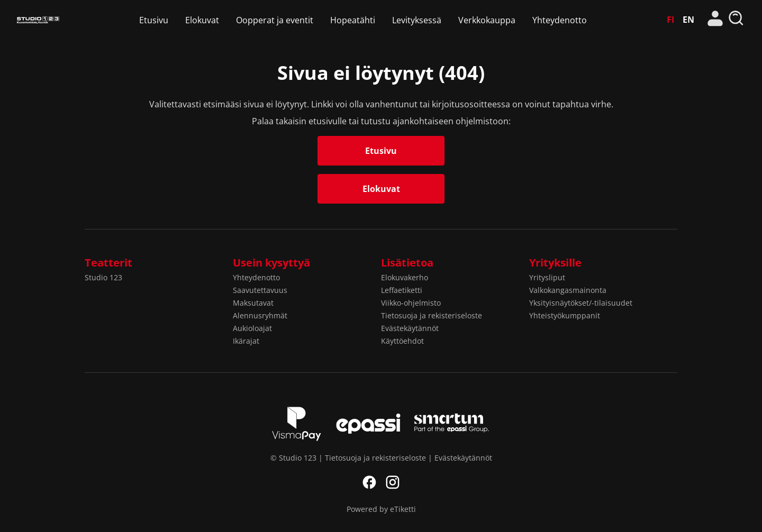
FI (670, 20)
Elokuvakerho (405, 277)
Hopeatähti (353, 20)
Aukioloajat (252, 328)
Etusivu (154, 20)
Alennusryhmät (260, 315)
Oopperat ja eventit (275, 20)
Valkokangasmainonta (568, 290)
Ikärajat (246, 341)
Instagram (393, 482)
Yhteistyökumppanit (565, 315)
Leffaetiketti (402, 290)
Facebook (369, 482)
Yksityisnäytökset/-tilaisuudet (581, 303)
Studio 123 (38, 20)
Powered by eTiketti (381, 509)
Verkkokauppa (487, 20)
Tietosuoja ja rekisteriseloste (432, 315)
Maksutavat (253, 303)
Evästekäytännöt (410, 328)
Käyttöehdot (402, 341)
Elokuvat (202, 20)
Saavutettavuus (260, 290)
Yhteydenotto (560, 20)
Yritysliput (547, 277)
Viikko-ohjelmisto (411, 303)
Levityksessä (417, 20)
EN (688, 20)
